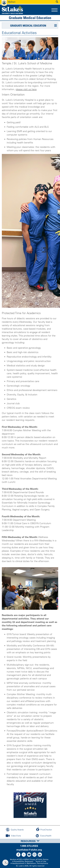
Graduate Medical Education (30, 18)
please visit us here (26, 89)
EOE (20, 859)
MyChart (12, 2)
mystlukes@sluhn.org (29, 850)
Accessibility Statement (24, 861)
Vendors (13, 859)
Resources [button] (30, 841)
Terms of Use (41, 861)
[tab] (30, 841)
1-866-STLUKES (29, 846)
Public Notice (43, 859)
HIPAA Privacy (30, 859)
